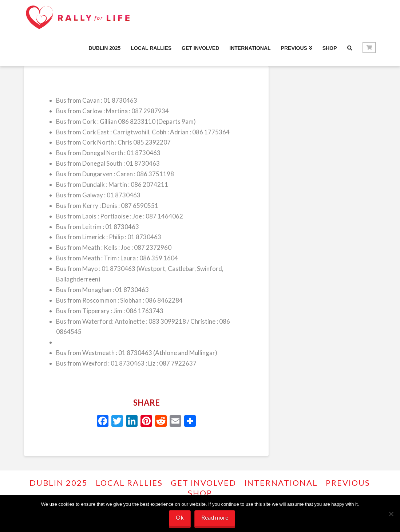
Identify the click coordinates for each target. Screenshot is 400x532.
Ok (180, 517)
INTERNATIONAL (281, 483)
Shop (200, 493)
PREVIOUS (348, 483)
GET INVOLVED (203, 483)
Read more (215, 517)
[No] (391, 514)
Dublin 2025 (59, 483)
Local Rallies (129, 483)
